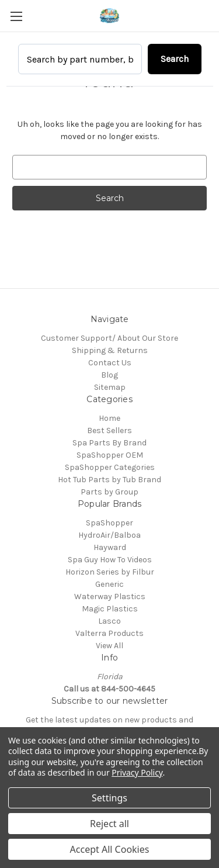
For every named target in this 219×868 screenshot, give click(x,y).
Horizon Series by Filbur (110, 572)
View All (109, 646)
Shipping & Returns (110, 350)
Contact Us (110, 363)
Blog (109, 375)
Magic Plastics (110, 609)
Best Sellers (109, 430)
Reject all (109, 824)
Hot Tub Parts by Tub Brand (109, 480)
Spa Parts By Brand (109, 443)
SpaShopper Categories (110, 467)
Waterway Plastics (110, 596)
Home (109, 418)
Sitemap (110, 387)
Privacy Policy (137, 772)
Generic (109, 584)
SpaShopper (109, 523)
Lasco (109, 621)
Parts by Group (109, 492)
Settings (109, 798)
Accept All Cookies (110, 849)
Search (175, 59)
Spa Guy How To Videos (110, 560)
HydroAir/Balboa (109, 535)
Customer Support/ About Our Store (109, 338)
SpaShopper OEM (110, 455)
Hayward (110, 547)
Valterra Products (109, 633)
